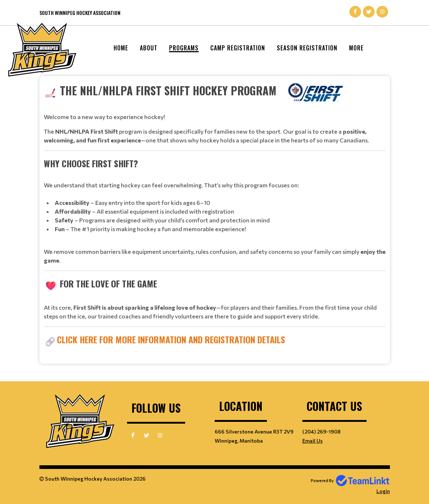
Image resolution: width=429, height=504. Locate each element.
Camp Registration (238, 48)
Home (121, 48)
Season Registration (307, 48)
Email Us (313, 441)
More (356, 48)
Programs (184, 48)
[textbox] (215, 215)
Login (383, 491)
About (149, 48)
